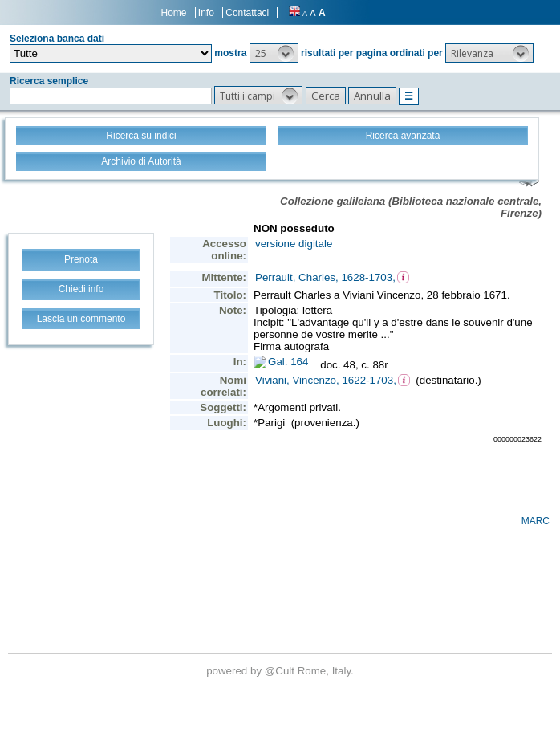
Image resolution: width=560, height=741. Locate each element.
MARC (536, 521)
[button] (274, 53)
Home (174, 13)
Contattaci (247, 13)
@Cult (281, 671)
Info (206, 13)
